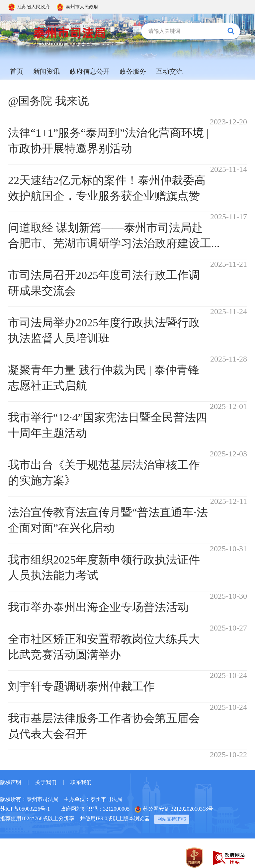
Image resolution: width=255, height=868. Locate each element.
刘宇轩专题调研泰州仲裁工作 (81, 686)
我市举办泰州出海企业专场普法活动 (98, 607)
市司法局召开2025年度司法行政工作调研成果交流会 (104, 283)
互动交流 (169, 71)
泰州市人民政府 (82, 7)
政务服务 (133, 71)
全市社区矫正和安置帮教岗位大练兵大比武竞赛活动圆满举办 (104, 647)
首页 (17, 71)
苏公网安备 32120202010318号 (174, 809)
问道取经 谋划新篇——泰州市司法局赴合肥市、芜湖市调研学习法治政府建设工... (114, 235)
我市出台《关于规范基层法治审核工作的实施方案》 (104, 473)
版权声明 (11, 782)
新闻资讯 (46, 71)
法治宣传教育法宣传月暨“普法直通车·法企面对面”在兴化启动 (108, 520)
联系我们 (81, 782)
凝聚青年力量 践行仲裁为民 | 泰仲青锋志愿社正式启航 (104, 378)
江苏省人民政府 (34, 7)
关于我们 (46, 782)
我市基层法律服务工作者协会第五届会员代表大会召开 (104, 726)
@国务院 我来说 (48, 101)
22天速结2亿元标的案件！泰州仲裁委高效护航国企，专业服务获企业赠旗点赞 (107, 188)
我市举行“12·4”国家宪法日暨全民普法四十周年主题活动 (108, 425)
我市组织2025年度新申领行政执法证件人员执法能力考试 (104, 568)
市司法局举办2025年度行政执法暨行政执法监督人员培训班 (104, 330)
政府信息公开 (90, 71)
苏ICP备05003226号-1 (25, 809)
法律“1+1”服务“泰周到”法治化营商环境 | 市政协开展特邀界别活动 (108, 141)
